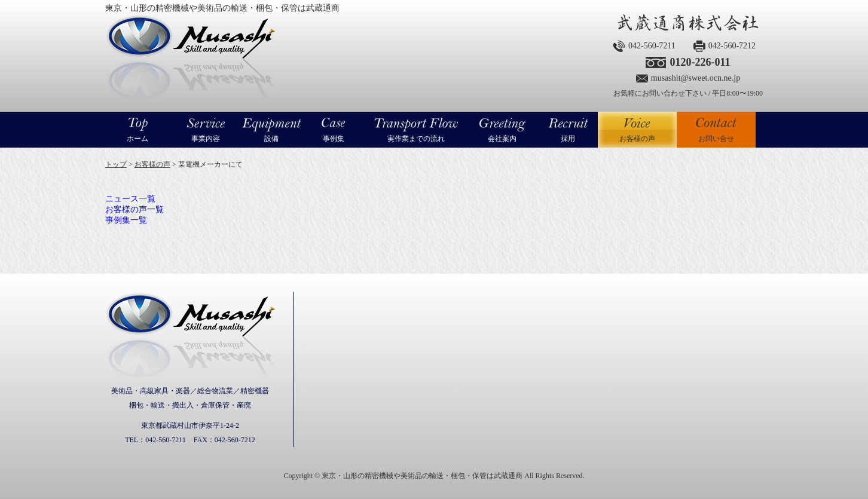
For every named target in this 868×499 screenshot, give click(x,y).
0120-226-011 (700, 62)
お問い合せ (716, 139)
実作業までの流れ (416, 139)
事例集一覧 (126, 220)
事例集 (334, 139)
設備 (271, 139)
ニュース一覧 (130, 199)
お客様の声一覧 (135, 209)
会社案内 (502, 139)
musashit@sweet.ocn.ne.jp (696, 78)
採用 (568, 139)
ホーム (137, 139)
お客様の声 (637, 130)
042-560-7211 (652, 46)
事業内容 (206, 139)
